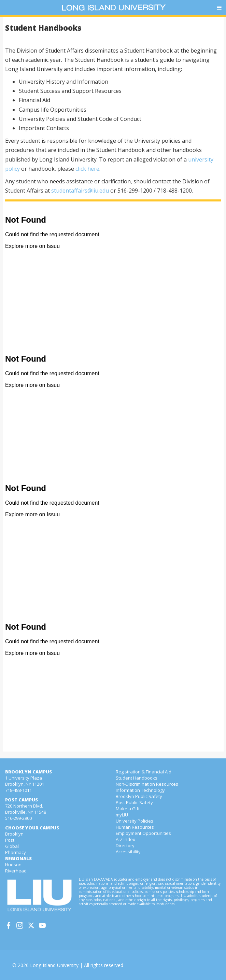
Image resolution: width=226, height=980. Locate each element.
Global (12, 846)
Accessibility (128, 852)
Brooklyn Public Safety (139, 796)
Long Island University (54, 965)
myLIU (122, 815)
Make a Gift (128, 809)
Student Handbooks (137, 778)
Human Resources (135, 827)
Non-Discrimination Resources (147, 784)
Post (10, 840)
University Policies (135, 821)
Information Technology (140, 790)
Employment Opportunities (143, 833)
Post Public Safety (134, 802)
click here (87, 169)
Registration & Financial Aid (144, 772)
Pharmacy (16, 852)
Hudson (13, 865)
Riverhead (16, 871)
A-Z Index (125, 839)
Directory (125, 845)
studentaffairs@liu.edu (80, 191)
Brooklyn (14, 834)
